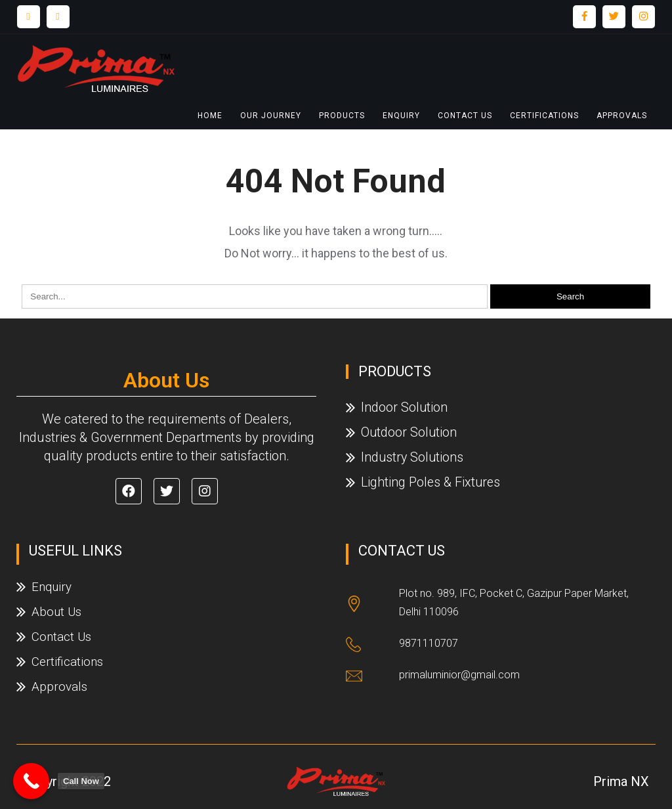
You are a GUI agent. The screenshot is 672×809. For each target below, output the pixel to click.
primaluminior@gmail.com (459, 675)
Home (210, 116)
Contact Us (465, 116)
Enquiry (401, 116)
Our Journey (271, 116)
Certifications (544, 116)
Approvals (622, 116)
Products (342, 116)
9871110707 (429, 643)
